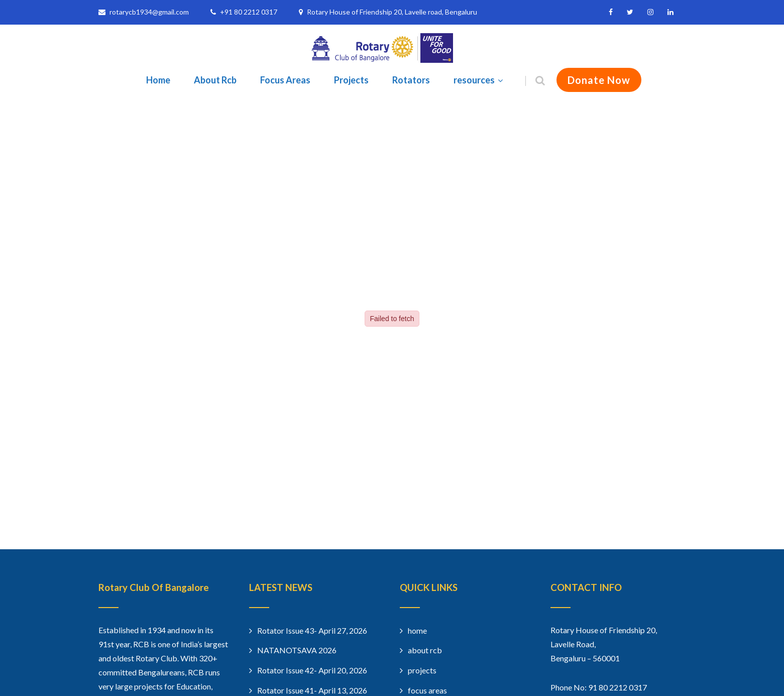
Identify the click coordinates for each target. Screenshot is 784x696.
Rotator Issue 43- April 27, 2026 (312, 630)
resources (479, 80)
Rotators (411, 80)
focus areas (427, 690)
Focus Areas (285, 80)
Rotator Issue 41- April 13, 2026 (312, 690)
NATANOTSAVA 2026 (297, 650)
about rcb (425, 650)
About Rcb (215, 80)
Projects (351, 80)
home (417, 630)
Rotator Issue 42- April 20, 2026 (312, 670)
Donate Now (599, 80)
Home (158, 80)
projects (422, 670)
